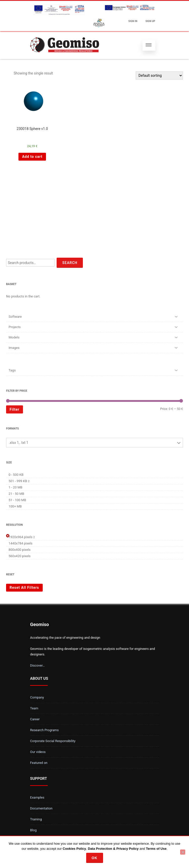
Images (14, 348)
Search (70, 263)
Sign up (150, 21)
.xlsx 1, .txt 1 (19, 443)
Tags (12, 370)
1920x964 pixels (20, 537)
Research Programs (44, 730)
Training (36, 819)
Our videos (38, 752)
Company (37, 697)
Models (14, 337)
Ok (95, 858)
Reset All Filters (24, 588)
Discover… (37, 665)
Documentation (41, 808)
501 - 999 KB (18, 481)
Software (15, 317)
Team (34, 708)
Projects (15, 327)
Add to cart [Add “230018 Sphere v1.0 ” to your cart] (32, 157)
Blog (33, 830)
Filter (15, 409)
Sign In (133, 21)
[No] (183, 852)
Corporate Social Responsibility (53, 741)
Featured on (39, 763)
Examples (37, 797)
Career (35, 719)
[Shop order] (159, 76)
